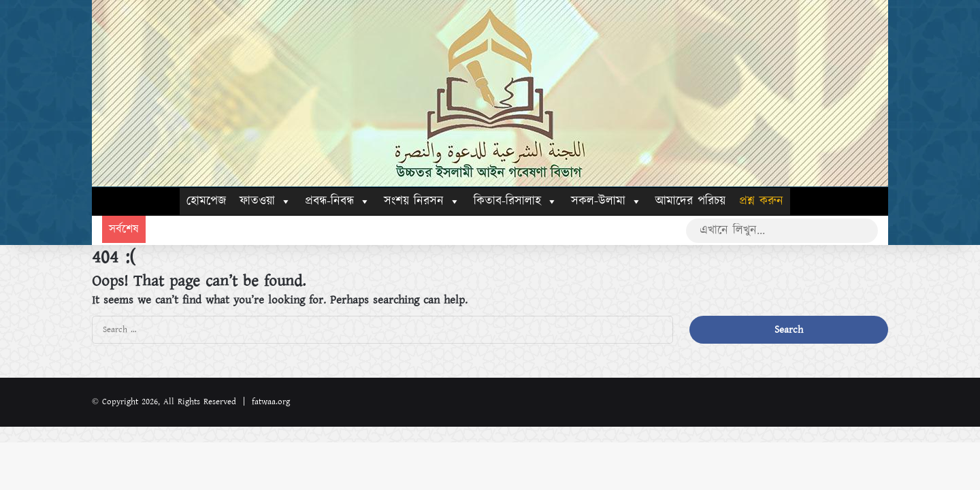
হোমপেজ (206, 201)
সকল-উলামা (606, 201)
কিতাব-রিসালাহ (516, 201)
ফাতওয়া (265, 201)
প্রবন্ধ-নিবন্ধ (338, 201)
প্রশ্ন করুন (761, 201)
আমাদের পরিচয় (690, 201)
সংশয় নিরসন (422, 201)
